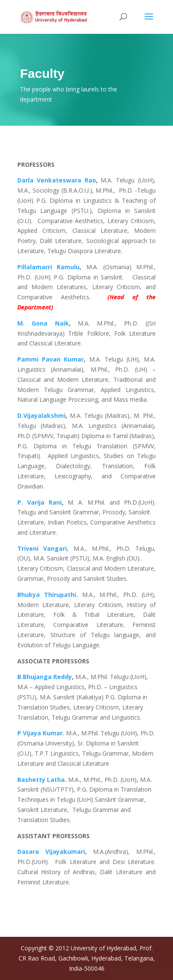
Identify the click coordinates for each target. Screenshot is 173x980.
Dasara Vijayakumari (51, 852)
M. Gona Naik (43, 323)
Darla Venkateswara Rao (57, 180)
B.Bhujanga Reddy (45, 677)
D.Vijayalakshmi (41, 415)
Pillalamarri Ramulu (49, 267)
